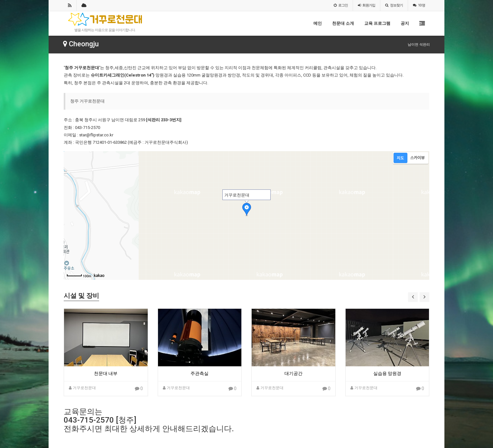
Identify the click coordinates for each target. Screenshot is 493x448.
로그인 (341, 5)
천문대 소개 (343, 23)
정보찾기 (394, 5)
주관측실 (200, 373)
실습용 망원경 (387, 373)
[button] (413, 297)
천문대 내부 (106, 373)
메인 (318, 23)
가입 (367, 5)
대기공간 (293, 373)
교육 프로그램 (377, 23)
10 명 (419, 5)
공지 (405, 23)
